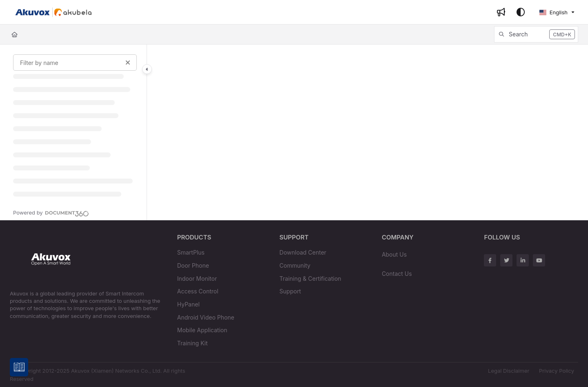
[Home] (14, 34)
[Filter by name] (75, 63)
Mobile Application (202, 330)
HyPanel (188, 304)
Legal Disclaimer (509, 371)
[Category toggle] (147, 69)
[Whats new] (501, 12)
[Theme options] (521, 12)
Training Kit (193, 343)
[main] (367, 132)
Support (290, 291)
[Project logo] (53, 12)
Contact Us (397, 274)
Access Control (198, 291)
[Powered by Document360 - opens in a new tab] (51, 213)
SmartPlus (191, 252)
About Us (394, 254)
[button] (536, 34)
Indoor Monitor (197, 279)
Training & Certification (310, 279)
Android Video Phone (206, 317)
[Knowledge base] (19, 368)
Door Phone (193, 265)
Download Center (303, 252)
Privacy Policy (557, 371)
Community (295, 265)
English (553, 12)
